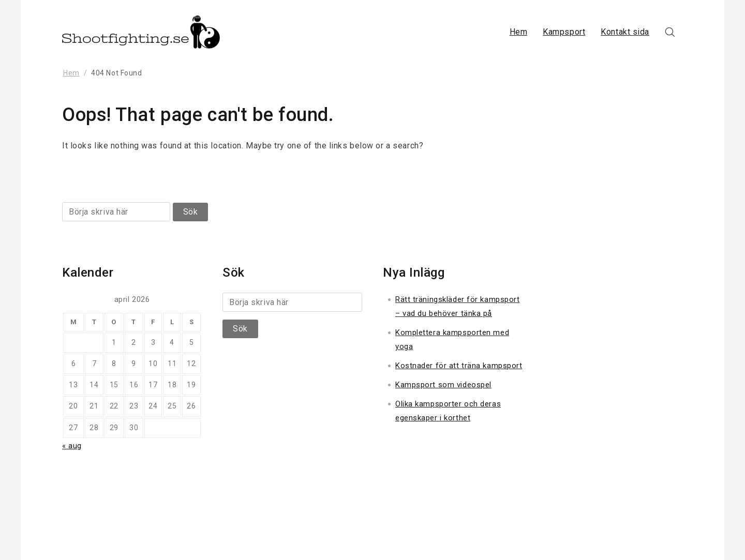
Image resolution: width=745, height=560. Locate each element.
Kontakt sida (625, 32)
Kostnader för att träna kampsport (459, 366)
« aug (72, 446)
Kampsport (564, 32)
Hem (519, 32)
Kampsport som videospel (443, 385)
